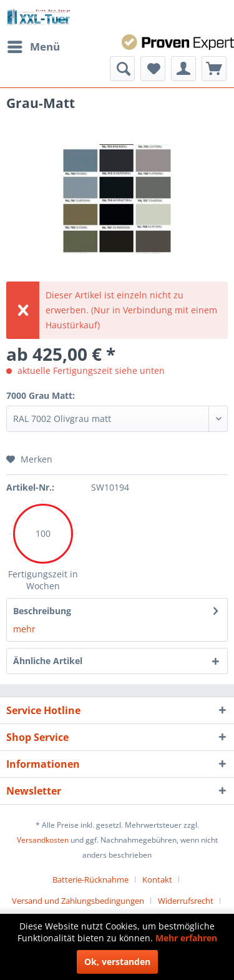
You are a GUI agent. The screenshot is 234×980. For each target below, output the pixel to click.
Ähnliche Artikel (48, 661)
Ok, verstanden (117, 962)
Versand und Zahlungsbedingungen (78, 901)
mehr (24, 629)
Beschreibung (42, 611)
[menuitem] (33, 47)
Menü (34, 45)
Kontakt (157, 880)
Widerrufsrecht (186, 901)
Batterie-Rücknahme (90, 880)
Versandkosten (43, 840)
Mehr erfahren (186, 938)
